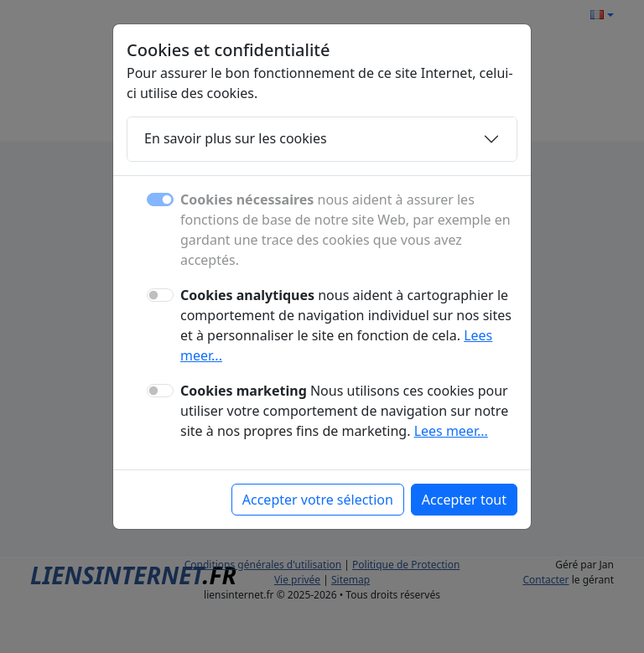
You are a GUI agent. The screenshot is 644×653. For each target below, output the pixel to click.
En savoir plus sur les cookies (236, 138)
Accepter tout (464, 500)
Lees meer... (451, 431)
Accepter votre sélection (318, 500)
